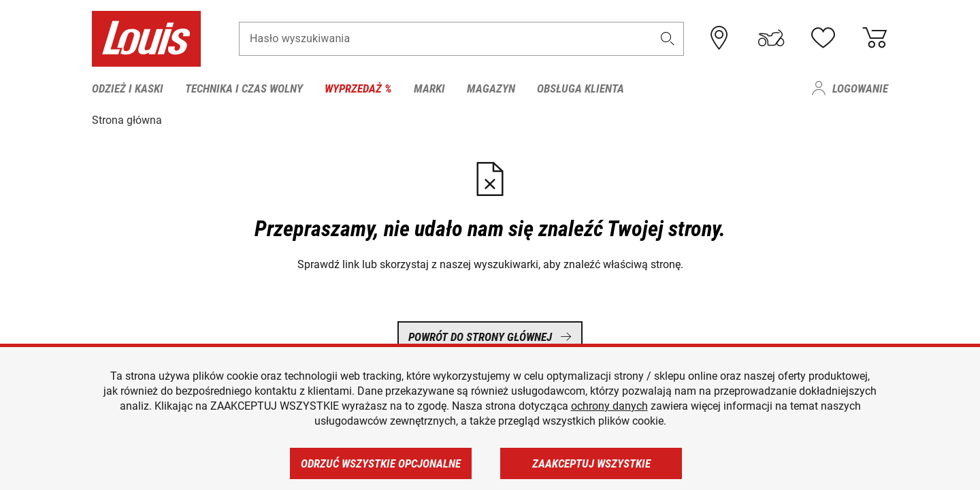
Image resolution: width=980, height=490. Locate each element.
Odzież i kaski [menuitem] (128, 88)
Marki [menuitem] (429, 88)
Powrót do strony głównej (490, 337)
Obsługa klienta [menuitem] (581, 88)
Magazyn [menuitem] (491, 88)
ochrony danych (609, 406)
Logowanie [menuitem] (860, 88)
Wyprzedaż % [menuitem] (358, 88)
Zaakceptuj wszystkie (591, 463)
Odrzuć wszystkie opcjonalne (381, 463)
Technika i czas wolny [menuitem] (244, 88)
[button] (668, 38)
